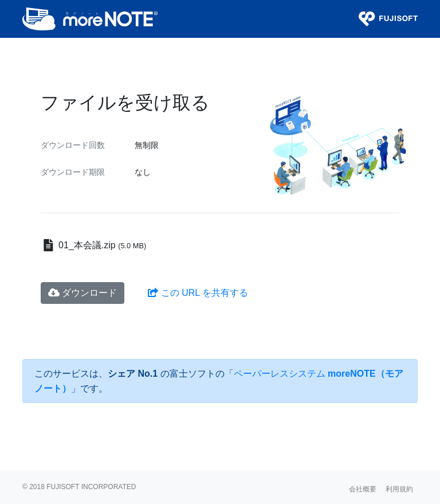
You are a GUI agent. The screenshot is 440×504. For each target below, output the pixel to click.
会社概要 (363, 489)
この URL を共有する (198, 293)
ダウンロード (82, 293)
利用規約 (399, 489)
